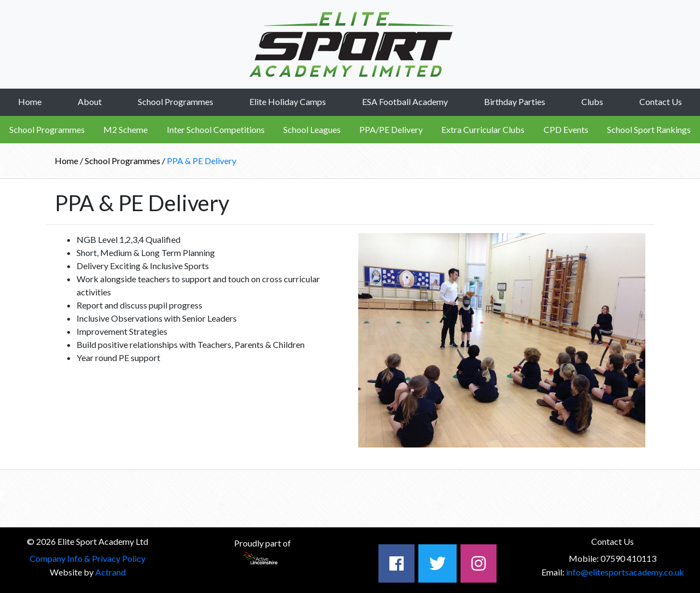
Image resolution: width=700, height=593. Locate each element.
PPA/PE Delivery (391, 129)
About (90, 101)
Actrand (110, 572)
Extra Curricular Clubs (483, 129)
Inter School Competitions (216, 129)
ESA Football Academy (405, 101)
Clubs (592, 101)
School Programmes (176, 101)
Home (30, 101)
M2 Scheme (126, 129)
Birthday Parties (515, 101)
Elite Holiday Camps (288, 101)
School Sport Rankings (649, 129)
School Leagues (312, 129)
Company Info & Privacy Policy (87, 558)
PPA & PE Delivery (202, 161)
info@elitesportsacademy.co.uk (625, 572)
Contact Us (661, 101)
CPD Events (566, 129)
